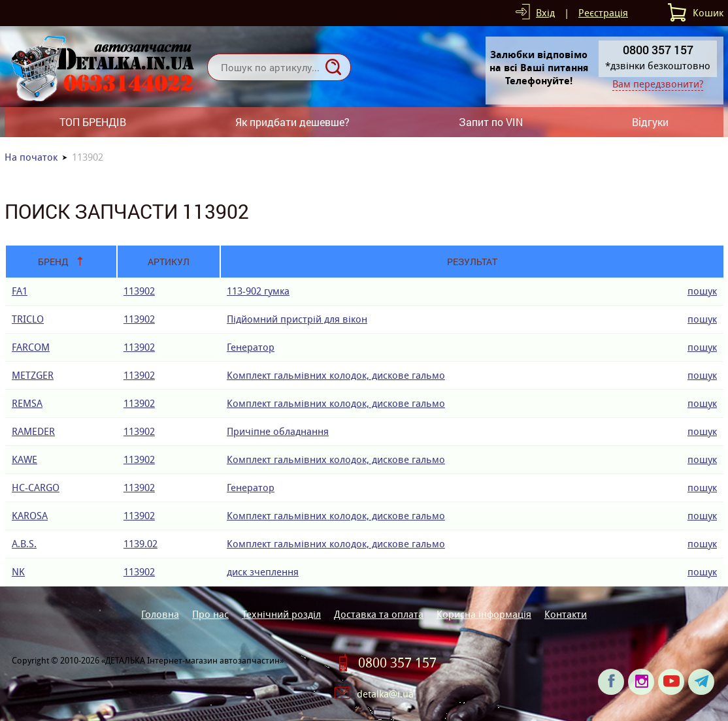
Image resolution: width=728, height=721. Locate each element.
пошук (702, 291)
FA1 (20, 291)
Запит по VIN (491, 122)
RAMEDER (33, 431)
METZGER (33, 375)
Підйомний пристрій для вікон (297, 319)
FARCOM (31, 347)
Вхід (545, 13)
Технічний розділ (281, 614)
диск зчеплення (263, 572)
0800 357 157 (397, 663)
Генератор (251, 347)
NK (18, 572)
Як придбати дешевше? (292, 122)
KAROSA (30, 516)
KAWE (25, 459)
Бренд (53, 262)
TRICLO (28, 319)
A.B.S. (24, 544)
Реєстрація (603, 13)
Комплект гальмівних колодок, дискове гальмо (336, 375)
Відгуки (650, 122)
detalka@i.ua (385, 694)
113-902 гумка (258, 291)
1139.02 (141, 544)
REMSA (27, 403)
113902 (139, 291)
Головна (160, 614)
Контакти (566, 614)
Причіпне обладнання (278, 431)
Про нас (210, 614)
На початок (31, 157)
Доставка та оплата (379, 614)
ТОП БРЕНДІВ (93, 122)
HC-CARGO (36, 488)
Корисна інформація (484, 614)
